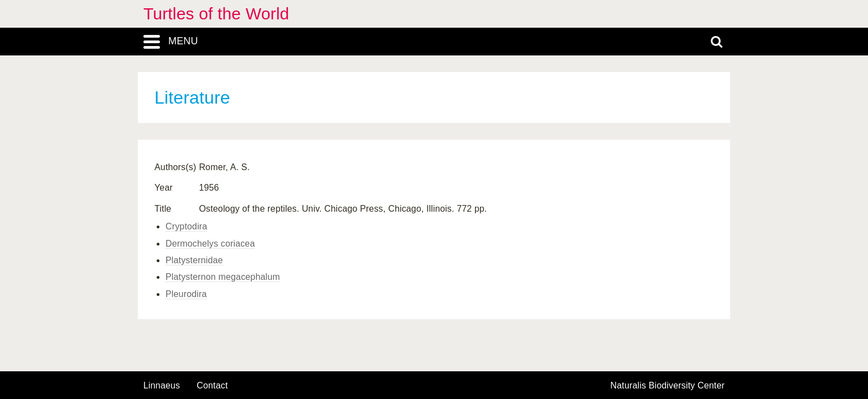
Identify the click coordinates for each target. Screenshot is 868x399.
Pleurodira (186, 294)
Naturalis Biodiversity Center (668, 386)
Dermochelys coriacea (210, 244)
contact (212, 385)
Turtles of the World (216, 14)
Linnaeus (162, 386)
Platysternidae (194, 260)
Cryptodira (186, 226)
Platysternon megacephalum (223, 277)
